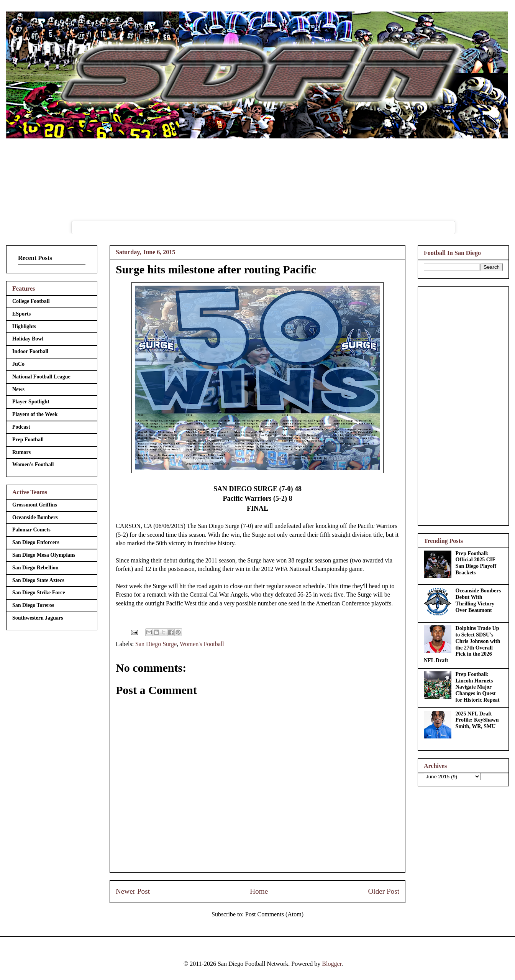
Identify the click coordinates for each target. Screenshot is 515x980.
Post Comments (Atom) (274, 914)
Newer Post (133, 891)
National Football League (41, 377)
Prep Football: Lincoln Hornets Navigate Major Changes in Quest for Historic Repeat (478, 687)
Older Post (384, 891)
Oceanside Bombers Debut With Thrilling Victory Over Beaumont (478, 600)
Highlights (24, 326)
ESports (21, 314)
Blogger (332, 964)
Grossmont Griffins (35, 505)
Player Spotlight (31, 402)
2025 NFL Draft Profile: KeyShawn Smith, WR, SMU (477, 720)
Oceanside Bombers (35, 517)
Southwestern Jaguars (38, 618)
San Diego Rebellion (35, 568)
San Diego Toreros (33, 605)
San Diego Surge (156, 644)
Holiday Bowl (28, 339)
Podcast (21, 427)
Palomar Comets (31, 530)
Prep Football (28, 440)
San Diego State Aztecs (38, 580)
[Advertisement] (463, 404)
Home (259, 891)
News (18, 389)
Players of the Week (35, 414)
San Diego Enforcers (36, 542)
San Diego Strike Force (39, 593)
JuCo (18, 364)
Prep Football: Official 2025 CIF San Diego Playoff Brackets (476, 563)
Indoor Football (30, 351)
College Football (31, 301)
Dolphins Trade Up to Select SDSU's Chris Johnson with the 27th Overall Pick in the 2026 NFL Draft (462, 644)
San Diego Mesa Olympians (44, 555)
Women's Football (202, 644)
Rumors (21, 452)
